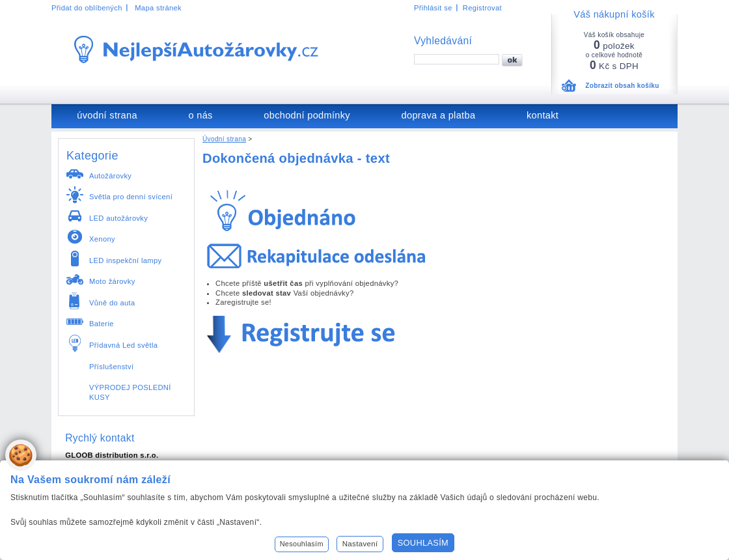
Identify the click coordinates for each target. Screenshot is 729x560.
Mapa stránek (158, 8)
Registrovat (482, 8)
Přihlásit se (433, 8)
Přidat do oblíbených (87, 8)
